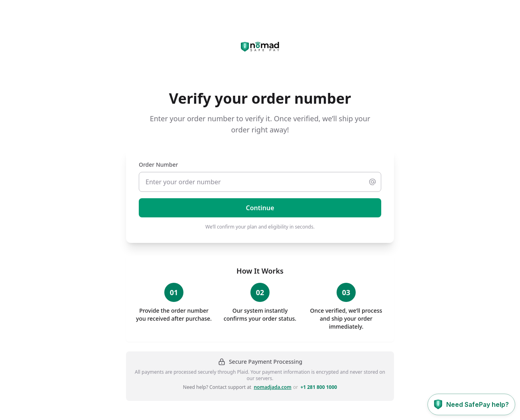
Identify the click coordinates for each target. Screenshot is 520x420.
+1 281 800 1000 (319, 387)
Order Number (158, 165)
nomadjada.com (272, 387)
